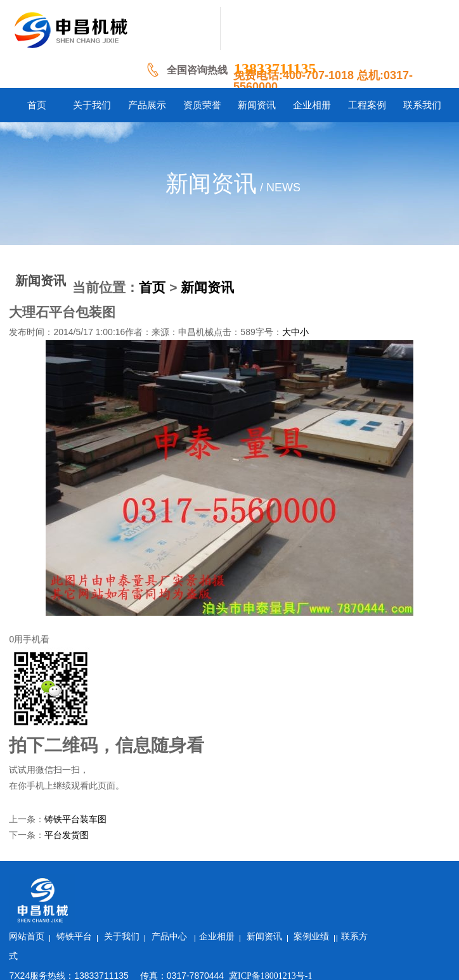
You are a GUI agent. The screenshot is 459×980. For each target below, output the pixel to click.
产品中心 (245, 883)
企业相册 (292, 883)
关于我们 (197, 883)
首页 (152, 288)
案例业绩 (387, 883)
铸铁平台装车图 (75, 819)
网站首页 (102, 883)
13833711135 (275, 68)
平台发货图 (67, 835)
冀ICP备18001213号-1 (345, 923)
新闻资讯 (207, 288)
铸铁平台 (150, 883)
